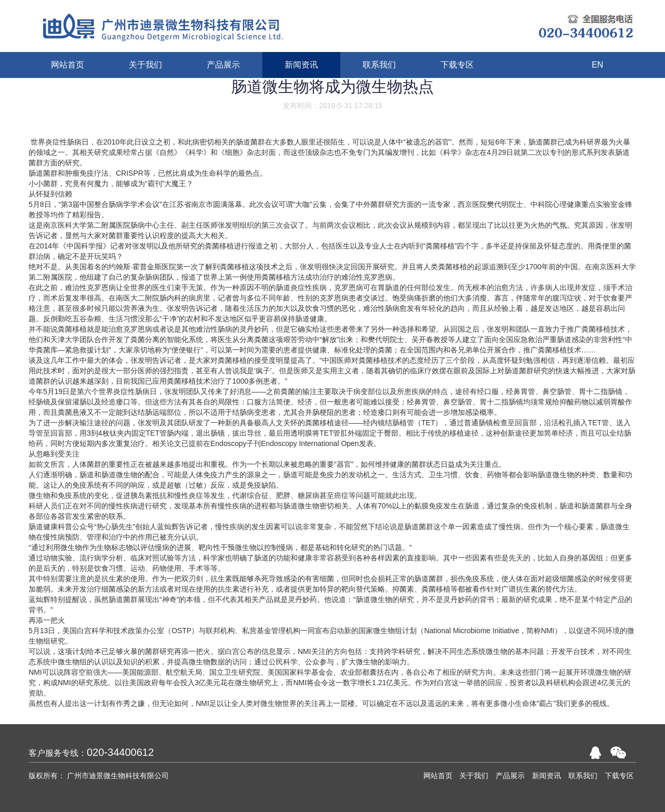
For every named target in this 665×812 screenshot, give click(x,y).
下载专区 (619, 776)
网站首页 (438, 776)
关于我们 (474, 776)
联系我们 (583, 776)
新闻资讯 (547, 776)
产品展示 (510, 776)
